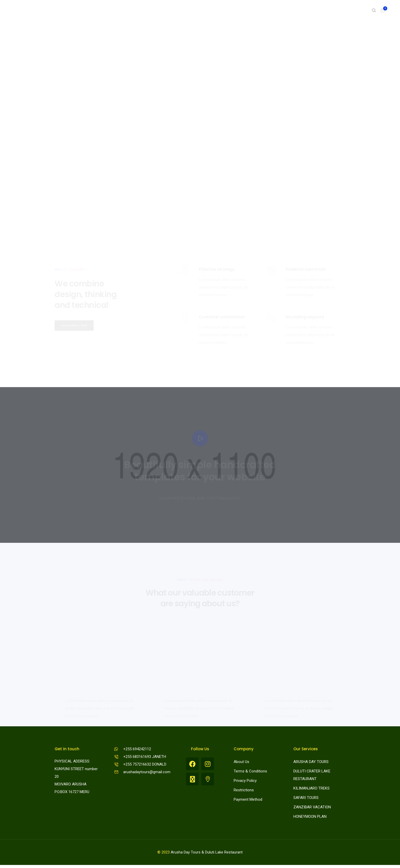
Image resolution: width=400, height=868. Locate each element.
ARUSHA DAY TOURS (311, 764)
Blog (336, 10)
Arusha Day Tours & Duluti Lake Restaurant (207, 855)
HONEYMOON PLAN (310, 819)
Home (220, 10)
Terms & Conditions (250, 773)
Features (315, 10)
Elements (289, 10)
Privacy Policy (245, 783)
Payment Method (248, 801)
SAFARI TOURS (306, 800)
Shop (354, 10)
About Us (241, 764)
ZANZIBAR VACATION (312, 809)
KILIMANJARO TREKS (311, 790)
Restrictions (244, 792)
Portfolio (263, 10)
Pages (240, 10)
